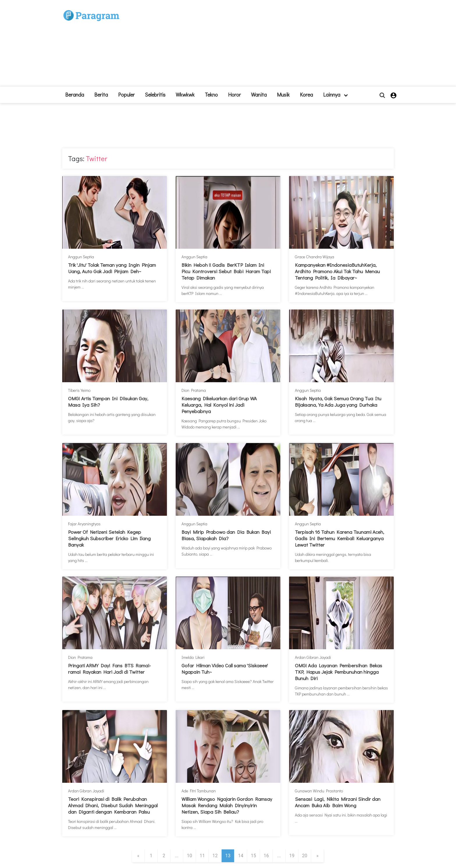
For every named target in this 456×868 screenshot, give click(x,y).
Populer (126, 95)
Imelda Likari (193, 657)
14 (241, 856)
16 (266, 856)
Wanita (259, 95)
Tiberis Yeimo (79, 390)
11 (202, 856)
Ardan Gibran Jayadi (313, 657)
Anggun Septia (81, 257)
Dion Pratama (194, 390)
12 (215, 856)
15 (254, 856)
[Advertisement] (271, 45)
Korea (306, 95)
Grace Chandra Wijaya (315, 257)
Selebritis (155, 95)
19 (292, 856)
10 (190, 856)
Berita (101, 95)
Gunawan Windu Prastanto (319, 791)
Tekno (211, 95)
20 (305, 856)
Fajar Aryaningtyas (84, 524)
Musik (283, 95)
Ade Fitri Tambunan (199, 791)
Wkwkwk (185, 95)
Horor (234, 95)
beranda (75, 95)
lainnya (335, 95)
